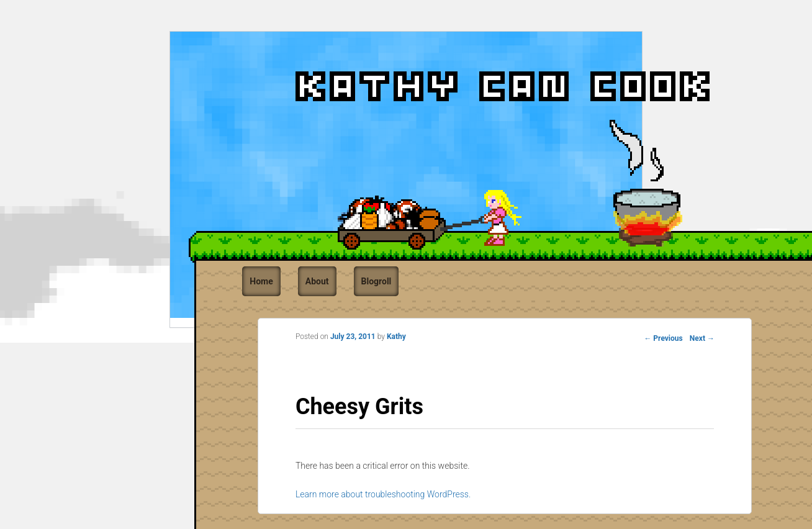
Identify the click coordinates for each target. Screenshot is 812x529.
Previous (663, 338)
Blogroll (377, 281)
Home (261, 281)
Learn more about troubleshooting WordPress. (383, 494)
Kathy (396, 337)
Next (702, 338)
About (317, 281)
